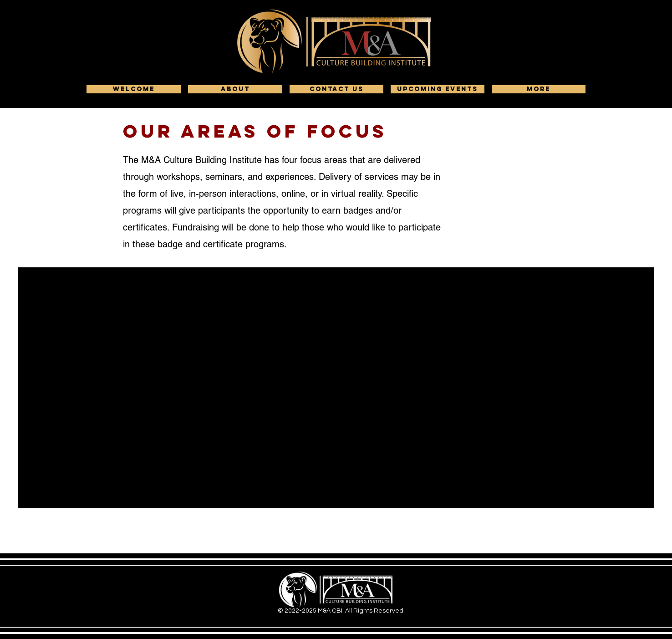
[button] (235, 89)
